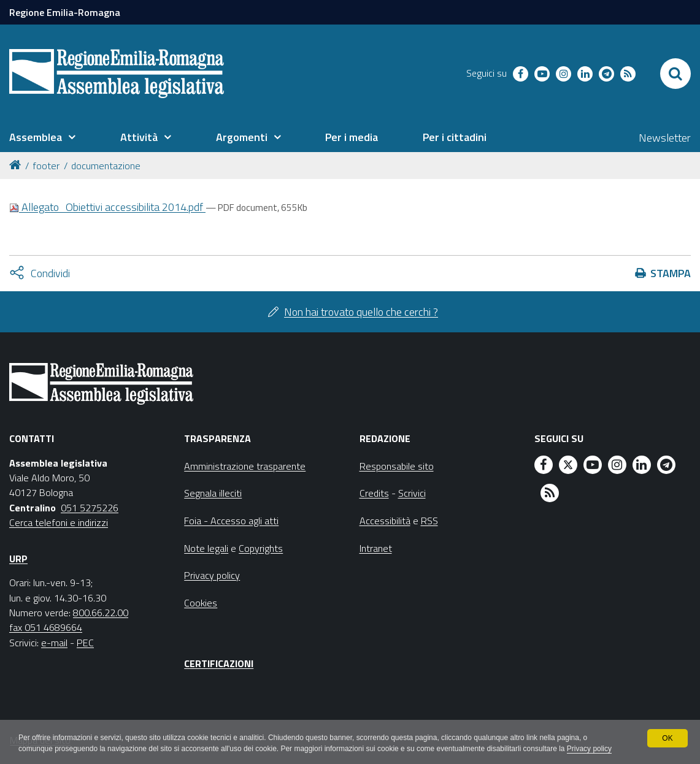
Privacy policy (590, 749)
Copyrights (261, 548)
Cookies (201, 603)
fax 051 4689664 (46, 627)
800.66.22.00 (101, 613)
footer (46, 166)
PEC (85, 643)
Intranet (376, 548)
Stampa (671, 273)
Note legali (206, 548)
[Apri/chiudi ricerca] (675, 74)
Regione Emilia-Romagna (65, 12)
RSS (429, 521)
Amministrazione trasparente (245, 466)
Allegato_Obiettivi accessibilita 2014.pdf (107, 207)
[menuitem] (42, 137)
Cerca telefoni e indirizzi (59, 522)
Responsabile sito (397, 466)
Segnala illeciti (213, 493)
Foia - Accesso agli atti (231, 521)
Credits (374, 493)
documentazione (106, 166)
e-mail (54, 643)
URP (18, 559)
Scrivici (412, 493)
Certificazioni (219, 663)
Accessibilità (385, 521)
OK (667, 738)
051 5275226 (90, 508)
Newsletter (665, 138)
